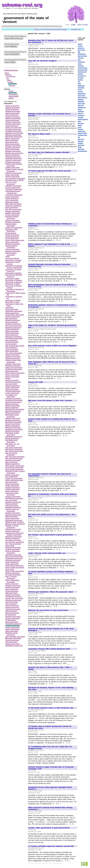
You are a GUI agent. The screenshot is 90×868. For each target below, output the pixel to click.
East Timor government (13, 209)
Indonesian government (13, 337)
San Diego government (13, 540)
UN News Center (82, 135)
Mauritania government (13, 411)
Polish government (12, 506)
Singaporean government (14, 558)
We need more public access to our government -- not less (51, 515)
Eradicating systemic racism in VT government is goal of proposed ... (51, 306)
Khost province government (15, 373)
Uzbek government (12, 622)
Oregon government (12, 486)
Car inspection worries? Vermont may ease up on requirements (49, 475)
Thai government (11, 604)
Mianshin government (13, 418)
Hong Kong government (14, 326)
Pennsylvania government (14, 498)
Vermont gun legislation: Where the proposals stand (50, 592)
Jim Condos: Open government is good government (50, 535)
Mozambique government (14, 429)
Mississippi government (13, 422)
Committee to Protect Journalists (81, 64)
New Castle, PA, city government (12, 445)
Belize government (12, 140)
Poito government (11, 504)
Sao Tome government (13, 544)
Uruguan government (13, 619)
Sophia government (12, 564)
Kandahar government (13, 366)
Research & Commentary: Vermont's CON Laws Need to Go (52, 495)
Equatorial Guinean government (12, 218)
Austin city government (13, 128)
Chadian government (12, 168)
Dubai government (12, 208)
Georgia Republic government (11, 247)
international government (14, 339)
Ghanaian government (13, 251)
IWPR (79, 84)
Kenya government (12, 371)
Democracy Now (82, 72)
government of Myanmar (14, 282)
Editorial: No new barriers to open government (48, 610)
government (9, 308)
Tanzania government (13, 595)
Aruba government (12, 126)
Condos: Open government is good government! (49, 828)
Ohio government (11, 482)
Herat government (11, 322)
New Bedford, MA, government (12, 441)
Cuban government (12, 199)
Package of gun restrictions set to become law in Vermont (49, 115)
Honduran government (13, 324)
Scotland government (13, 549)
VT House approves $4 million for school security (49, 171)
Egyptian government (13, 213)
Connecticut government (14, 189)
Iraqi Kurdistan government (15, 346)
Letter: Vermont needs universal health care (47, 553)
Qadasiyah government (13, 515)
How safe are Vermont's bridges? (42, 61)
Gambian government (13, 244)
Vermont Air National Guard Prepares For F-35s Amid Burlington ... (51, 630)
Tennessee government (13, 600)
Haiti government (11, 319)
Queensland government (14, 520)
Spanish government (12, 573)
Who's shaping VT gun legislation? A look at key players (49, 245)
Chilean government (12, 175)
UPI (79, 137)
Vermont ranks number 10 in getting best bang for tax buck (51, 420)
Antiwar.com (81, 48)
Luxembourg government (14, 400)
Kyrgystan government (13, 382)
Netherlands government (14, 437)
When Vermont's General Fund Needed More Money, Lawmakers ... (50, 808)
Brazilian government (13, 148)
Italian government (12, 351)
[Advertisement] (48, 93)
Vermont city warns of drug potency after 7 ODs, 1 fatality (50, 668)
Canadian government (13, 162)
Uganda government (12, 613)
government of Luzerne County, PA (13, 270)
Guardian (80, 80)
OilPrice (80, 110)
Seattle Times (81, 131)
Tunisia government (12, 606)
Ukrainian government (13, 617)
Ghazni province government (11, 254)
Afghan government (12, 106)
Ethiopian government (13, 222)
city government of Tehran (14, 180)
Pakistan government (13, 489)
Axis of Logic (81, 50)
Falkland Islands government (11, 225)
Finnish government (12, 235)
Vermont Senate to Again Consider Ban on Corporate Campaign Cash (51, 768)
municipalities (13, 95)
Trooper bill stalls (36, 382)
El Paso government (12, 215)
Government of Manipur (14, 273)
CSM (79, 60)
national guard (13, 96)
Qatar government (12, 517)
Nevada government (12, 439)
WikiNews (80, 143)
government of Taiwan (13, 300)
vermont (10, 82)
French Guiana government (15, 240)
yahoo (79, 25)
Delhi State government (13, 204)
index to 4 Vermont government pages (51, 29)
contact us (76, 29)
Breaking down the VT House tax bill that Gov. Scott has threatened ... (51, 41)
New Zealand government (14, 458)
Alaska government (12, 109)
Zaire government (11, 642)
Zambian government (13, 644)
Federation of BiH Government (11, 230)
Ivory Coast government (14, 353)
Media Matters (82, 94)
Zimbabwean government (14, 646)
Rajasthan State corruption (15, 522)
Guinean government (13, 317)
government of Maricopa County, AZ (14, 276)
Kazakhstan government (14, 369)
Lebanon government (13, 386)
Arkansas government (13, 122)
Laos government (11, 384)
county (11, 91)
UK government (11, 615)
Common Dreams (82, 68)
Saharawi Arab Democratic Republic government (14, 534)
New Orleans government (14, 451)
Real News (81, 124)
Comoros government (13, 188)
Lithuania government (13, 391)
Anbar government (12, 115)
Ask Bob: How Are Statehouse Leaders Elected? (49, 152)
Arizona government (12, 120)
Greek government (12, 310)
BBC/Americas (82, 54)
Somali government (12, 562)
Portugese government (13, 508)
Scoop (79, 127)
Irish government (11, 348)
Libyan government (12, 389)
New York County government (11, 454)
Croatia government (12, 197)
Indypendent (81, 88)
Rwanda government (12, 531)
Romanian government (13, 529)
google (73, 25)
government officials (12, 259)
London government (12, 393)
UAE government (11, 611)
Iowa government (11, 340)
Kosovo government (12, 375)
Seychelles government (13, 555)
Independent (81, 86)
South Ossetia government (15, 571)
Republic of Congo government (12, 527)
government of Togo (12, 302)
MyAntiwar (81, 100)
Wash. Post (81, 139)
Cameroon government (13, 160)
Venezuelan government (14, 624)
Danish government (12, 202)
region (7, 73)
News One (81, 106)
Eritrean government (12, 220)
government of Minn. (12, 279)
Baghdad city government (14, 133)
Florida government (12, 237)
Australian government (13, 130)
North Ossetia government (14, 469)
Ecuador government (13, 211)
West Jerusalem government (15, 637)
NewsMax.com (82, 108)
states (9, 80)
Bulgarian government (13, 151)
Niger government (11, 462)
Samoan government (12, 538)
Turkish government (12, 608)
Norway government (12, 475)
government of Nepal (13, 284)
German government (12, 249)
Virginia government (12, 629)
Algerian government (13, 113)
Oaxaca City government (14, 479)
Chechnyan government (13, 173)
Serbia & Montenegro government (13, 552)
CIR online (81, 58)
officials (12, 86)
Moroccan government (13, 428)
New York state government (15, 457)
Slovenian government (13, 560)
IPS (79, 82)
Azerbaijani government (13, 131)
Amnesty (80, 46)
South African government (14, 566)
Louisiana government (13, 399)
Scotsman (80, 129)
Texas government (12, 602)
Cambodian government (14, 159)
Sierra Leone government (14, 557)
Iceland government (12, 329)
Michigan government (13, 420)
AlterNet (80, 44)
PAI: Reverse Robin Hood (39, 134)
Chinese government (12, 177)
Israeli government (12, 349)
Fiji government (11, 233)
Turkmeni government (13, 609)
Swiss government (12, 589)
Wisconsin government (13, 638)
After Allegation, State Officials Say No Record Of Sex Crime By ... (51, 363)
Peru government (11, 500)
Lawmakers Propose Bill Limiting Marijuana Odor (49, 649)
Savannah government (13, 548)
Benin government (12, 142)
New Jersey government (14, 448)
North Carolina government (15, 466)
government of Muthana (14, 280)
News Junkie (81, 104)
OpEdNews (81, 112)
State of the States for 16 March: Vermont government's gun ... (52, 326)
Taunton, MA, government (14, 598)
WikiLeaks (81, 141)
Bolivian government (12, 144)
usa (8, 78)
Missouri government (13, 424)
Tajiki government (11, 593)
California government (13, 157)
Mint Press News (82, 98)
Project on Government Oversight (81, 116)
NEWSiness (81, 102)
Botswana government (13, 146)
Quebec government (12, 519)
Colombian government (13, 186)
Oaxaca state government (14, 480)
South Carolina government (15, 568)
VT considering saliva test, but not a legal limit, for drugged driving (50, 748)
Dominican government (13, 206)
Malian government (12, 408)
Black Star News (82, 56)
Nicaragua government (13, 460)
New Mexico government (14, 449)
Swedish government (13, 588)
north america (10, 77)
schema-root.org (11, 70)
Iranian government (12, 342)
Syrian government (12, 591)
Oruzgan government (13, 488)
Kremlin (8, 379)
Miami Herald (81, 96)
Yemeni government (12, 640)
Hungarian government (13, 328)
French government (12, 239)
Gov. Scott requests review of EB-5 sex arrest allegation (52, 346)
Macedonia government (13, 402)
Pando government (12, 491)
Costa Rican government (14, 195)
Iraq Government (11, 344)
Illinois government (12, 331)
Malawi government (12, 404)
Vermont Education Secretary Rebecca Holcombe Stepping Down (49, 265)
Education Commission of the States (82, 76)
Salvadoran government (13, 537)
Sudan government (12, 584)
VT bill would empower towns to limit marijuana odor (51, 708)
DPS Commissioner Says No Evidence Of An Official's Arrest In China (51, 286)
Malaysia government (13, 406)
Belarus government (12, 139)
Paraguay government (13, 497)
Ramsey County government (15, 524)
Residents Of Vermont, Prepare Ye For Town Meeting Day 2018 (51, 689)
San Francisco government (15, 542)
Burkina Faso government (14, 153)
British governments (12, 149)
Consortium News (83, 70)
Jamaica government (12, 355)
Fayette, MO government (14, 228)
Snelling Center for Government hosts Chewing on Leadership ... (50, 225)
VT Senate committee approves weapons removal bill (51, 846)
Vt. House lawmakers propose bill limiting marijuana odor (50, 573)
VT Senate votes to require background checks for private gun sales (50, 727)
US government (11, 620)
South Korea (10, 569)
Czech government (12, 200)
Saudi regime (10, 546)
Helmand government (13, 320)
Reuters (80, 125)
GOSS (7, 257)
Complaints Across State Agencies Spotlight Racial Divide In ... (50, 788)
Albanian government (13, 111)
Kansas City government (14, 368)
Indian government (12, 335)
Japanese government (13, 357)
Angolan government (13, 117)
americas (8, 75)
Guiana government (12, 313)
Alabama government (13, 108)
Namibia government (12, 431)
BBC (79, 52)
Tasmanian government (13, 597)
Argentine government (13, 119)
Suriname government (13, 586)
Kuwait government (12, 380)
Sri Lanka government (13, 575)
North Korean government (14, 468)
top (84, 864)
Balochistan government (14, 137)
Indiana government (12, 333)
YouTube (85, 25)
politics (11, 98)
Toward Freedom (82, 133)
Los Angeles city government (11, 396)
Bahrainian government (13, 135)
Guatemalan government (14, 311)
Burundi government (12, 155)
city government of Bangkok (15, 179)
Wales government (12, 631)
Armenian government (13, 124)
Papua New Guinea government (12, 494)
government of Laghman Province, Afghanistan (14, 267)
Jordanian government (13, 364)
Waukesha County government (12, 634)
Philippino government (13, 502)
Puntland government (13, 513)
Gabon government (12, 242)
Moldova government (13, 426)
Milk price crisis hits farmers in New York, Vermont (50, 401)
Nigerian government (13, 464)
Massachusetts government (15, 409)
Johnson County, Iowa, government (13, 361)
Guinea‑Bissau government (15, 315)
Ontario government (12, 484)
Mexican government (12, 413)
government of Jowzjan (13, 260)
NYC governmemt (11, 477)
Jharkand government (13, 359)
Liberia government (12, 388)
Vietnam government (12, 628)
